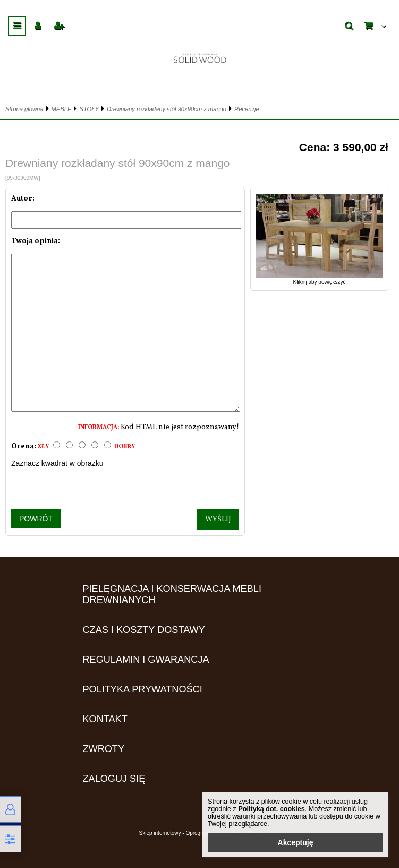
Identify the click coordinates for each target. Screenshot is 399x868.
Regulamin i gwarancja (146, 660)
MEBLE (62, 109)
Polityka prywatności (143, 689)
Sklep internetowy (160, 833)
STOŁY (89, 109)
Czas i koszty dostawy (144, 630)
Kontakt (105, 719)
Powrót (36, 519)
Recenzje (247, 109)
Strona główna (24, 109)
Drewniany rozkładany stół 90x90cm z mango (167, 109)
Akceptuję (296, 842)
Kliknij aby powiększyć (319, 279)
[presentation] (125, 488)
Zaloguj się (114, 779)
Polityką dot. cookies (271, 809)
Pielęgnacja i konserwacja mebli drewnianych (172, 594)
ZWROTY (104, 749)
